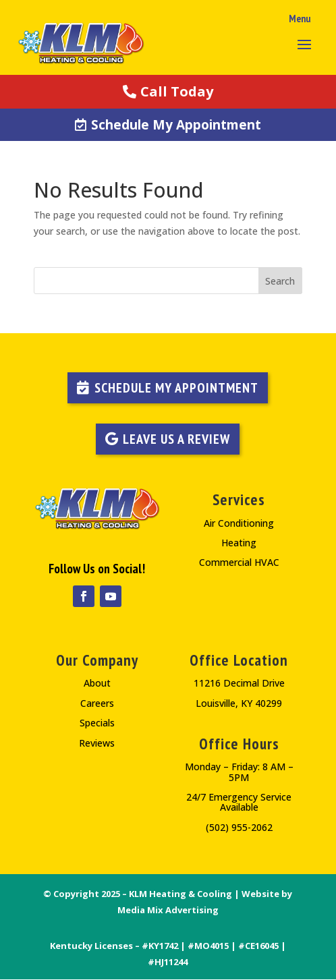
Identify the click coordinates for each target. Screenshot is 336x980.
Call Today (177, 91)
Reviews (97, 743)
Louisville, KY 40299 (239, 703)
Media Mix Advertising (168, 910)
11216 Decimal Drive (239, 683)
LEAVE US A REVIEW (176, 439)
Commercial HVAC (239, 562)
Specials (97, 723)
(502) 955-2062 (239, 827)
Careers (97, 703)
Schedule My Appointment (176, 125)
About (97, 683)
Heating (239, 543)
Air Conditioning (239, 523)
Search (280, 281)
